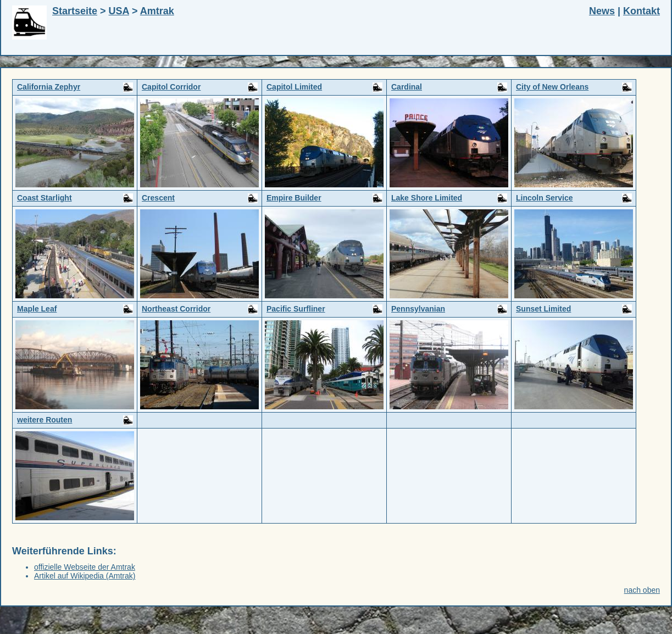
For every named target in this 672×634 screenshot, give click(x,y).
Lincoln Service (574, 198)
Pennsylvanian (449, 309)
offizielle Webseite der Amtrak (85, 567)
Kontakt (642, 11)
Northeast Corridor (200, 309)
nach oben (642, 590)
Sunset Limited (574, 309)
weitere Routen (75, 420)
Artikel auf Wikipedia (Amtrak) (85, 576)
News (602, 11)
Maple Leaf (75, 309)
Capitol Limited (324, 87)
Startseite (75, 11)
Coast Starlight (75, 198)
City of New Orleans (574, 87)
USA (119, 11)
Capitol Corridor (200, 87)
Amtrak (157, 11)
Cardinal (449, 87)
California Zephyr (75, 87)
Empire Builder (324, 198)
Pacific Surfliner (324, 309)
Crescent (200, 198)
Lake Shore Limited (449, 198)
